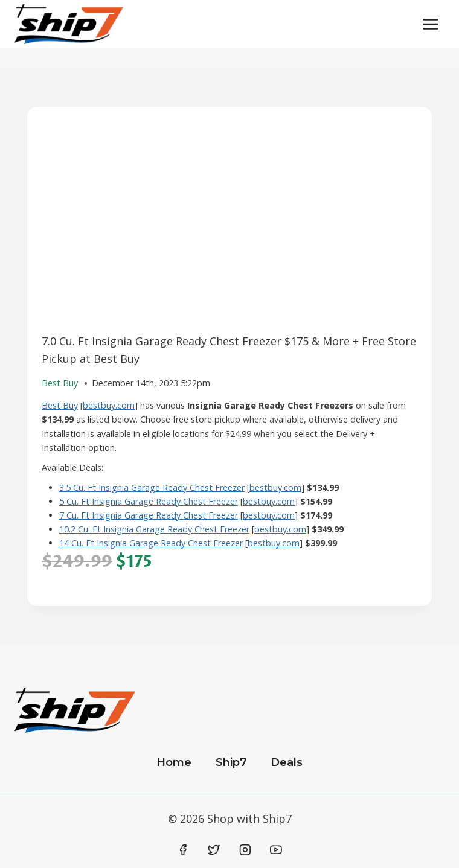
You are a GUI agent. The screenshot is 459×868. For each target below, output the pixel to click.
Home (174, 762)
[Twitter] (214, 850)
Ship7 (231, 762)
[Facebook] (183, 850)
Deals (287, 762)
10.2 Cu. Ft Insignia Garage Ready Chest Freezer (154, 529)
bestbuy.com (109, 405)
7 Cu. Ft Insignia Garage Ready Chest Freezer (149, 515)
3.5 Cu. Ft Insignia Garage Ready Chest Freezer (152, 487)
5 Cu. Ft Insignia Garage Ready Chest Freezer (149, 501)
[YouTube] (276, 850)
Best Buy (60, 405)
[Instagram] (245, 850)
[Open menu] (430, 24)
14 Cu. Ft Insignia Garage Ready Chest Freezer (151, 543)
